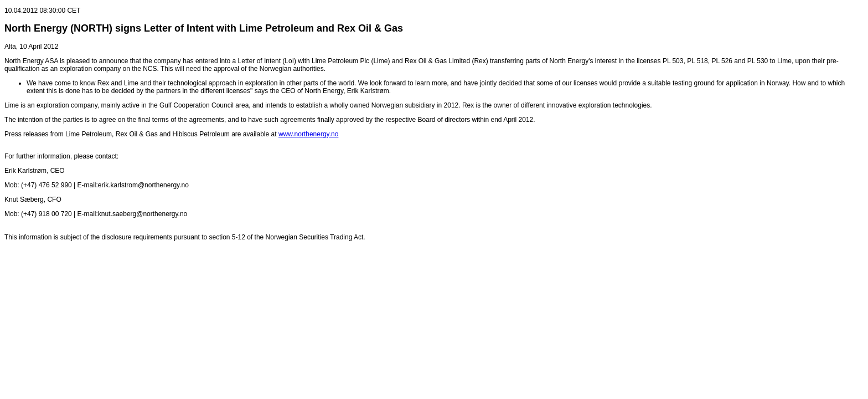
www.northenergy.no (309, 134)
